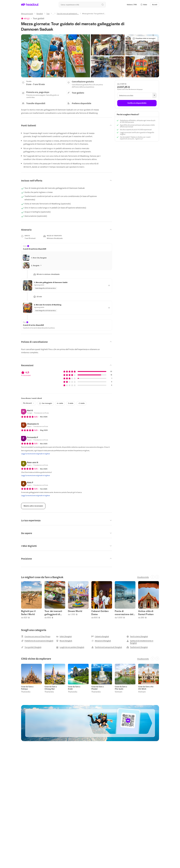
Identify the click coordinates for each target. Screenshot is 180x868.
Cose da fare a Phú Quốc (121, 688)
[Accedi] (155, 5)
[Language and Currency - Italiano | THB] (132, 5)
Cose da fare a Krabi (74, 688)
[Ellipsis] (53, 14)
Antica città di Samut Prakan (146, 613)
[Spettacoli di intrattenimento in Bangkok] (143, 642)
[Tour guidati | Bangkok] (31, 647)
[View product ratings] (25, 18)
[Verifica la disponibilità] (137, 103)
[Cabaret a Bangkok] (100, 636)
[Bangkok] (40, 14)
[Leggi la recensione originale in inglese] (35, 454)
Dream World (75, 611)
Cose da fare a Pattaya (27, 688)
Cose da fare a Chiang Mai (51, 688)
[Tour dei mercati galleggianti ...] (68, 14)
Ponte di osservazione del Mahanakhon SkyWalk (124, 613)
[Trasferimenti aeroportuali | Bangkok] (107, 647)
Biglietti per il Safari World (28, 613)
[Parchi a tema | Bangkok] (137, 636)
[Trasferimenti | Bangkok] (137, 647)
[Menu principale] (27, 14)
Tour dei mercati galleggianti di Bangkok (53, 613)
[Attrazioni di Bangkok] (101, 641)
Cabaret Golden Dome (100, 613)
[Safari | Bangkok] (64, 636)
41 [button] (28, 18)
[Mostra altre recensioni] (33, 506)
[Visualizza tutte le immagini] (144, 38)
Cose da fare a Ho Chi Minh (146, 688)
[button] (144, 5)
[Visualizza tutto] (143, 577)
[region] (90, 600)
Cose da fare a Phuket (97, 688)
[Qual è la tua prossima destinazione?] (82, 5)
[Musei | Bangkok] (64, 641)
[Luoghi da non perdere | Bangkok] (70, 647)
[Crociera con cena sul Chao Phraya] (36, 636)
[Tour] (48, 14)
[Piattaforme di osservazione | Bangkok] (37, 641)
